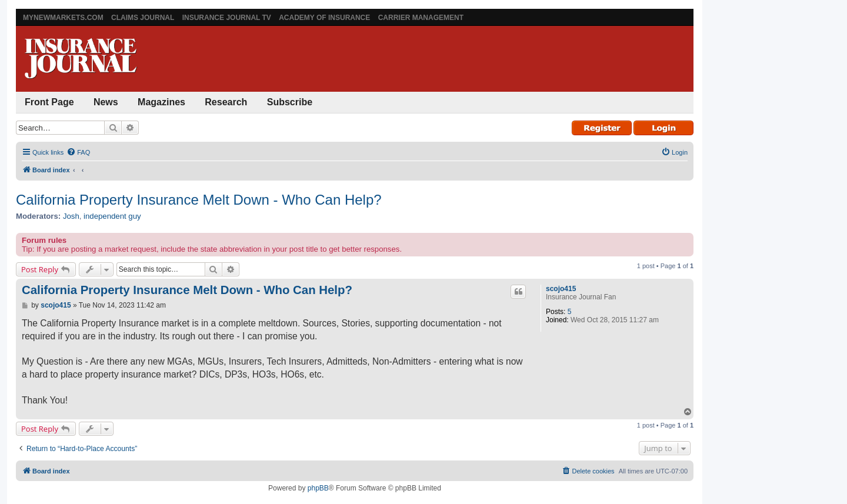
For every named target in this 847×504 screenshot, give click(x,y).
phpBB (318, 488)
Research (226, 102)
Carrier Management (421, 18)
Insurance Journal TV (227, 18)
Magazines (161, 102)
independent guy (112, 216)
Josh (71, 216)
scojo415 (561, 289)
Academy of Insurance (324, 18)
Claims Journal (143, 18)
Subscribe (290, 102)
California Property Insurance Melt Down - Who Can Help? (199, 200)
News (106, 102)
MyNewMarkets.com (63, 18)
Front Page (49, 102)
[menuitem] (78, 152)
